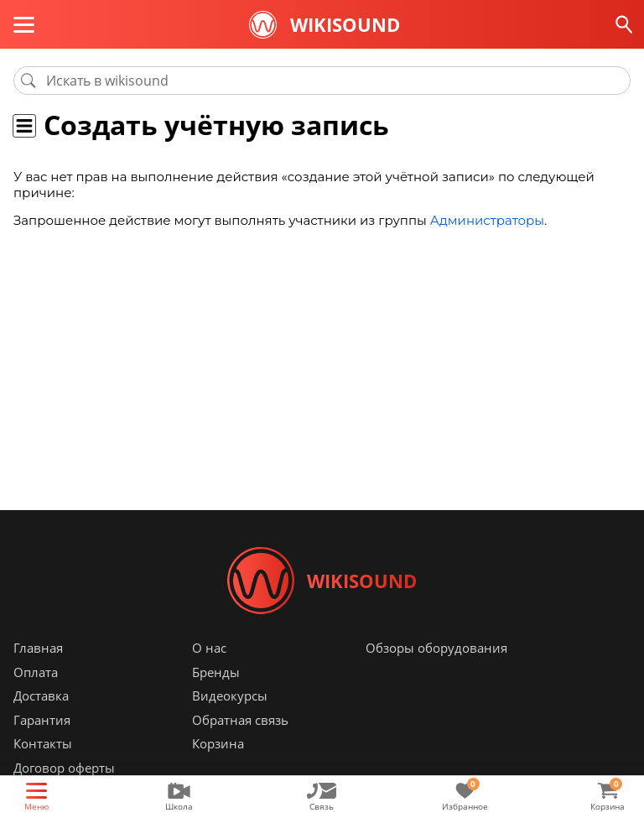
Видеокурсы (230, 696)
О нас (209, 648)
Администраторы (487, 220)
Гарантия (42, 720)
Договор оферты (64, 768)
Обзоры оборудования (436, 648)
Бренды (216, 672)
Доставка (41, 696)
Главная (38, 648)
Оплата (36, 672)
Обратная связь (240, 720)
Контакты (43, 743)
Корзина (218, 743)
